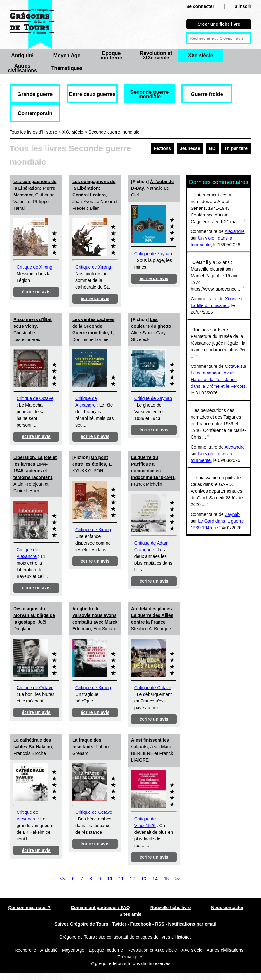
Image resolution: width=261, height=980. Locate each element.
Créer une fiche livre (219, 24)
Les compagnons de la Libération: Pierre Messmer (35, 188)
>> (178, 879)
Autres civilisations (22, 68)
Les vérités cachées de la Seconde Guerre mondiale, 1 (93, 326)
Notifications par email (192, 924)
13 (144, 879)
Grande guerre (35, 94)
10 (110, 879)
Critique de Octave (35, 398)
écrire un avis (36, 292)
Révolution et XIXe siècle (156, 55)
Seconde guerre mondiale (150, 94)
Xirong (231, 299)
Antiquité (22, 55)
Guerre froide (207, 94)
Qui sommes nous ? (29, 908)
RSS (160, 924)
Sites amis (130, 914)
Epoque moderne (111, 55)
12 (132, 879)
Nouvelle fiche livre (171, 908)
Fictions (162, 148)
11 (121, 879)
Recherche (25, 950)
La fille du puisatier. (210, 305)
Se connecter (200, 6)
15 (166, 879)
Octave (232, 366)
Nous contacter (227, 908)
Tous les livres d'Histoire (33, 132)
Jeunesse (190, 148)
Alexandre (235, 231)
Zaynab (232, 514)
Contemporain (35, 113)
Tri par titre (236, 148)
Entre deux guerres (92, 94)
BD (212, 148)
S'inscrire (245, 6)
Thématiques (67, 68)
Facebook (141, 924)
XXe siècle (200, 55)
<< (63, 879)
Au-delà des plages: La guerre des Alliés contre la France (152, 615)
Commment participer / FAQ (100, 908)
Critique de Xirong (34, 267)
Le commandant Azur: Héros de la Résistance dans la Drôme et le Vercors (218, 380)
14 (155, 879)
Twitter (119, 924)
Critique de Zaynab (153, 254)
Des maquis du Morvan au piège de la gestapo (34, 615)
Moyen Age (67, 55)
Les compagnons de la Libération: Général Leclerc (94, 188)
